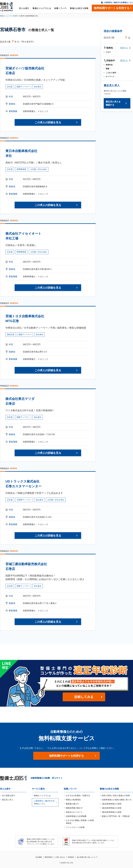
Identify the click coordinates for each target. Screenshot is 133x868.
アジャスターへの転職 (75, 827)
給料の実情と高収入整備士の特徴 (116, 796)
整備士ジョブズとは (42, 8)
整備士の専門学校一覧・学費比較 (116, 816)
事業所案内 (49, 857)
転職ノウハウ (61, 8)
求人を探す (24, 8)
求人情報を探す (9, 796)
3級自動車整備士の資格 (112, 812)
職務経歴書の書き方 (74, 808)
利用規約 (71, 857)
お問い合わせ (60, 857)
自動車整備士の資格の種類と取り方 (117, 800)
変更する (124, 48)
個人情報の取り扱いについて (87, 857)
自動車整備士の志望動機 (76, 816)
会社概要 (39, 857)
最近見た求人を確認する (113, 103)
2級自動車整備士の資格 (112, 808)
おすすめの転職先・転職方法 (78, 796)
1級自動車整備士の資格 (112, 804)
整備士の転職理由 (73, 800)
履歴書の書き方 (72, 804)
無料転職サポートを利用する (66, 756)
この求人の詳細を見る (48, 122)
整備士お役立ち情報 (79, 8)
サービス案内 (38, 789)
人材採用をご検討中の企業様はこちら (118, 2)
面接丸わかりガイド (74, 812)
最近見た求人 (8, 800)
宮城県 (15, 16)
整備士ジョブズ (6, 16)
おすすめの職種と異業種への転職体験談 (80, 822)
